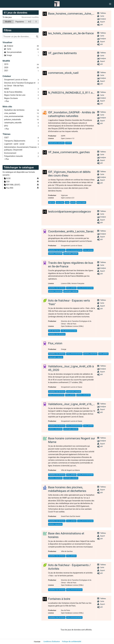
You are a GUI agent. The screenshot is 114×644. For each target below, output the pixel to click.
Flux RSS (9, 188)
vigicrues (52, 202)
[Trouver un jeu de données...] (21, 36)
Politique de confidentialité (72, 641)
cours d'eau (60, 202)
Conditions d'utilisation (52, 641)
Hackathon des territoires (57, 250)
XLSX (7, 178)
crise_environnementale (74, 250)
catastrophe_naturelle (71, 254)
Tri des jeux (7, 17)
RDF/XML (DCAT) (12, 185)
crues (67, 202)
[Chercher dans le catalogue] (37, 36)
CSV (7, 182)
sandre (73, 202)
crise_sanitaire (88, 250)
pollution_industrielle (55, 254)
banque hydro (81, 202)
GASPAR (68, 143)
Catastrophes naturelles (56, 143)
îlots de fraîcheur (54, 331)
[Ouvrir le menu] (110, 4)
